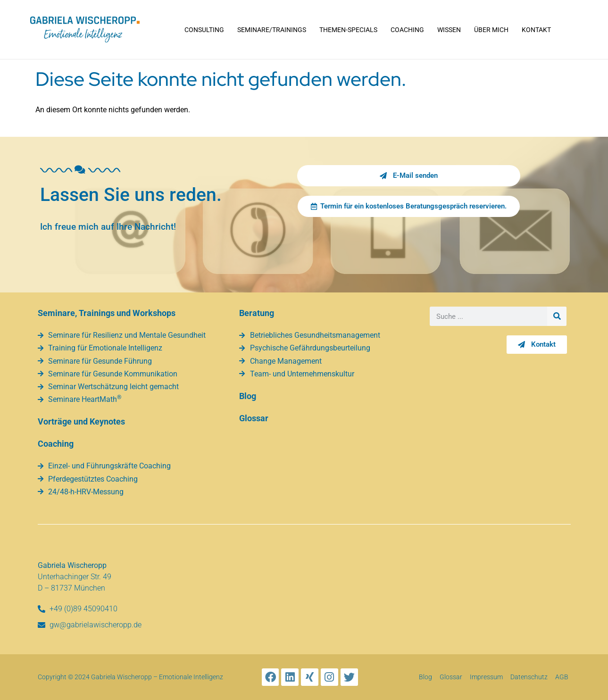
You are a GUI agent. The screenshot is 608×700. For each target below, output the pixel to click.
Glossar (254, 418)
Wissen (449, 30)
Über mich (491, 30)
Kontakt (536, 30)
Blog (248, 396)
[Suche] (557, 316)
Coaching (407, 30)
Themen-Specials (348, 30)
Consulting (204, 30)
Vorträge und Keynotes (81, 421)
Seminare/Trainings (272, 30)
